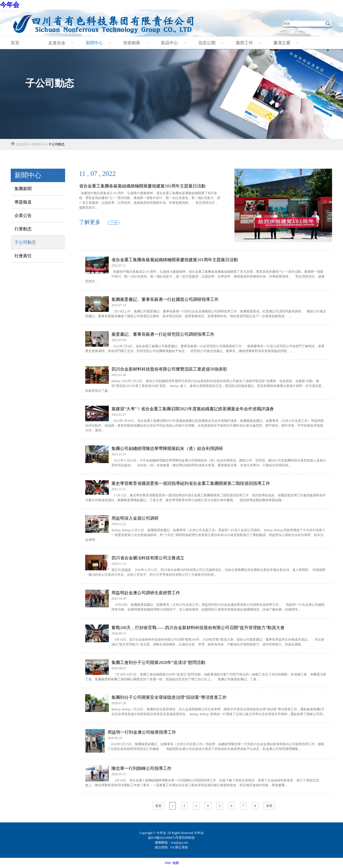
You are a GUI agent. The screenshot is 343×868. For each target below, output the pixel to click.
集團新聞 (23, 189)
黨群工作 (244, 43)
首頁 (15, 43)
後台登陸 (162, 847)
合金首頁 (22, 144)
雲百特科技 (187, 838)
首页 (158, 806)
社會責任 (23, 256)
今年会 (10, 5)
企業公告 (23, 215)
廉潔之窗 (282, 43)
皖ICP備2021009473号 (164, 838)
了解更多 (90, 222)
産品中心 (169, 43)
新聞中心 (94, 43)
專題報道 (23, 202)
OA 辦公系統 (179, 847)
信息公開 (207, 43)
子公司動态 (25, 242)
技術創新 (132, 43)
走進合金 (57, 43)
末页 (269, 806)
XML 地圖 (171, 863)
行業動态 (23, 229)
